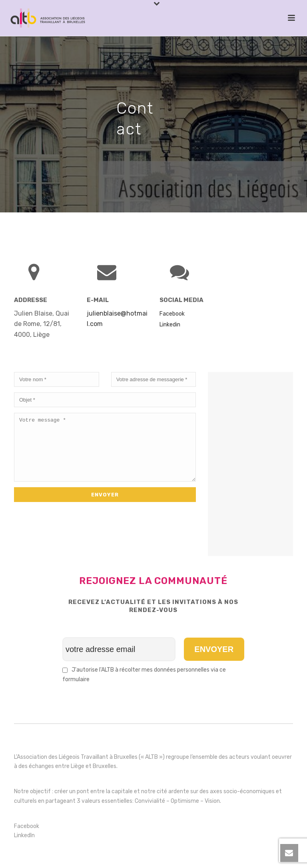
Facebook (27, 826)
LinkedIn (24, 835)
